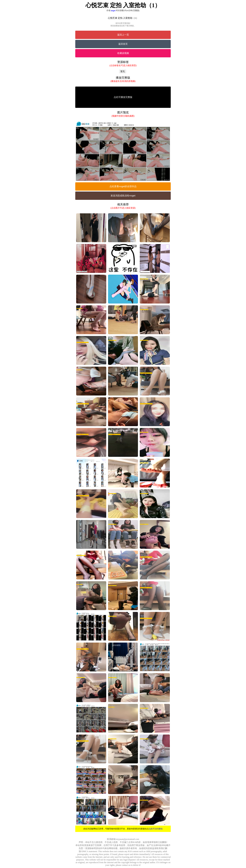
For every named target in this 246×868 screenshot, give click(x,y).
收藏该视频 (123, 53)
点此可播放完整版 (123, 97)
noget (113, 10)
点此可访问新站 (156, 829)
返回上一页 (123, 35)
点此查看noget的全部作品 (123, 186)
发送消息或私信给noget (123, 196)
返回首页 (123, 44)
